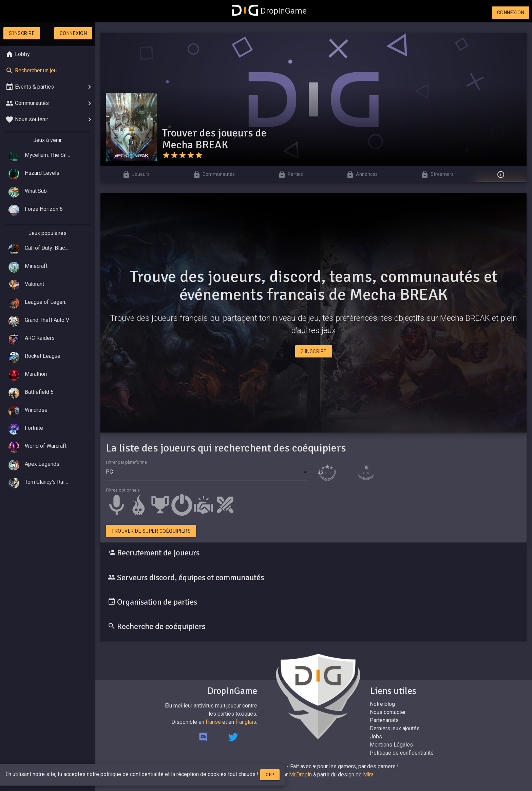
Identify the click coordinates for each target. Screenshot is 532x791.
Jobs (376, 737)
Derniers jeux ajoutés (395, 728)
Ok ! (270, 775)
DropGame (269, 11)
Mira (368, 775)
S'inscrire (22, 33)
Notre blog (382, 704)
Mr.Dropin (300, 775)
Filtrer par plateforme (126, 462)
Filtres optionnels (123, 490)
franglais (246, 722)
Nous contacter (388, 712)
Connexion (511, 13)
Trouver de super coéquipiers (151, 531)
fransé (213, 722)
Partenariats (384, 720)
